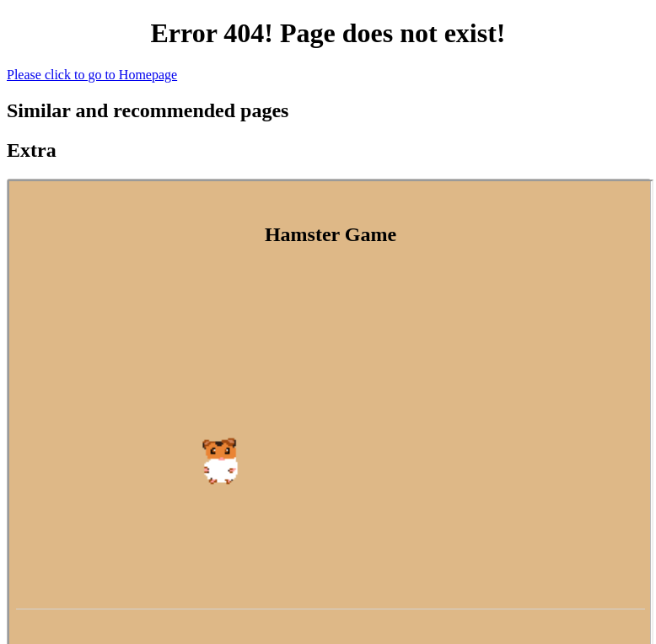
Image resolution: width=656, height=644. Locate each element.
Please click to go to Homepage (92, 75)
